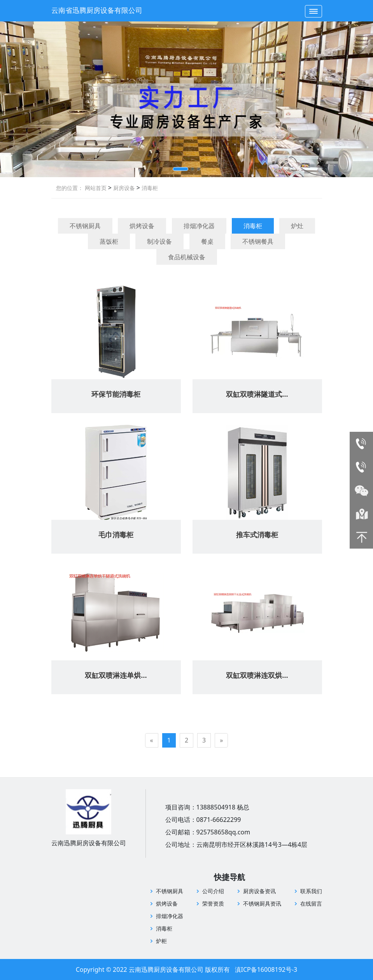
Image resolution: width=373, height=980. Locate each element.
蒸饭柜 (109, 241)
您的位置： (70, 188)
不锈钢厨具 (85, 226)
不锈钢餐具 (258, 241)
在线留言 (311, 903)
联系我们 (311, 891)
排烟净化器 (199, 226)
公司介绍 (213, 891)
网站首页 (96, 188)
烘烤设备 (142, 226)
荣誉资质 (213, 903)
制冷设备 (159, 241)
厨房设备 (123, 188)
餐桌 (207, 241)
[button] (180, 169)
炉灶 (297, 226)
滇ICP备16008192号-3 (266, 969)
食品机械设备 (187, 257)
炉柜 (161, 941)
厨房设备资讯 (259, 891)
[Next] (221, 740)
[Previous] (152, 740)
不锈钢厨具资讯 (262, 903)
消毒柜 (149, 188)
